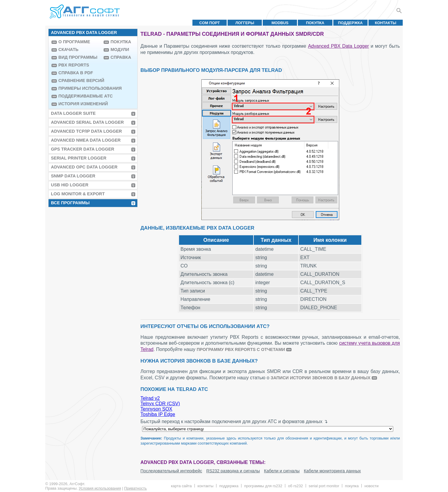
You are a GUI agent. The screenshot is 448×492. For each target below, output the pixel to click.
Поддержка (350, 23)
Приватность (136, 488)
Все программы (70, 203)
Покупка (315, 23)
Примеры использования (80, 88)
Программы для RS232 (263, 486)
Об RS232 (295, 486)
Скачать (68, 49)
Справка (121, 57)
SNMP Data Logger (73, 176)
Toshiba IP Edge (158, 414)
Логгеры (245, 23)
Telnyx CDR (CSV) (160, 404)
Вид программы (78, 57)
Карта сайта (181, 486)
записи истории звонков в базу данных (321, 378)
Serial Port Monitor (324, 486)
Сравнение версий (80, 81)
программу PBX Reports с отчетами (241, 349)
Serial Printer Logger (79, 158)
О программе (74, 42)
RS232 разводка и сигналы (233, 471)
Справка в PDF (76, 73)
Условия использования (100, 488)
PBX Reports (74, 65)
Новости (371, 486)
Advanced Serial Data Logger (87, 122)
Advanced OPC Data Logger (84, 167)
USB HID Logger (70, 185)
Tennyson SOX (157, 409)
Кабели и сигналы (282, 471)
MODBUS (280, 23)
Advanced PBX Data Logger (338, 46)
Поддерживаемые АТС (80, 96)
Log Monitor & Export (78, 194)
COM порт (210, 23)
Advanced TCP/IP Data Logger (86, 131)
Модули (120, 49)
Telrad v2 (150, 398)
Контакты (386, 23)
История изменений (80, 104)
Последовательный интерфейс (171, 471)
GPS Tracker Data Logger (83, 149)
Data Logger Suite (73, 113)
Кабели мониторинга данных (332, 471)
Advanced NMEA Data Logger (86, 140)
